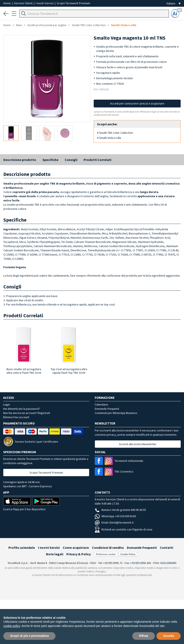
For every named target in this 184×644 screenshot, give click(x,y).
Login (7, 404)
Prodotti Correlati (97, 160)
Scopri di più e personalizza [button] (29, 636)
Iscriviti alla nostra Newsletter (138, 444)
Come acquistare (76, 548)
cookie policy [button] (12, 626)
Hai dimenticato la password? (22, 409)
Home (7, 3)
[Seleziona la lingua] (173, 3)
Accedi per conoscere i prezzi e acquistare (137, 103)
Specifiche (50, 160)
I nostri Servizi (45, 3)
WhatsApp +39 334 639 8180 (115, 516)
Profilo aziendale (22, 548)
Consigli (71, 160)
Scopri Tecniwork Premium (73, 3)
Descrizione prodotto (20, 160)
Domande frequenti (107, 409)
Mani (19, 25)
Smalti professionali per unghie (47, 25)
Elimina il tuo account (16, 417)
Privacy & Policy (79, 554)
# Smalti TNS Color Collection (115, 133)
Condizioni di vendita (108, 548)
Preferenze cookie (106, 554)
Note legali (55, 554)
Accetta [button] (169, 636)
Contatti (166, 548)
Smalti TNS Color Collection (89, 25)
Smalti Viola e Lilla (124, 25)
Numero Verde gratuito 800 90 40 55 (120, 510)
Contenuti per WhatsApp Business (116, 413)
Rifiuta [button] (144, 636)
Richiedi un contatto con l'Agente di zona (124, 529)
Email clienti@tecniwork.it (114, 522)
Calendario (101, 404)
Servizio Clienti (24, 3)
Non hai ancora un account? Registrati (27, 413)
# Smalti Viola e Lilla (109, 138)
